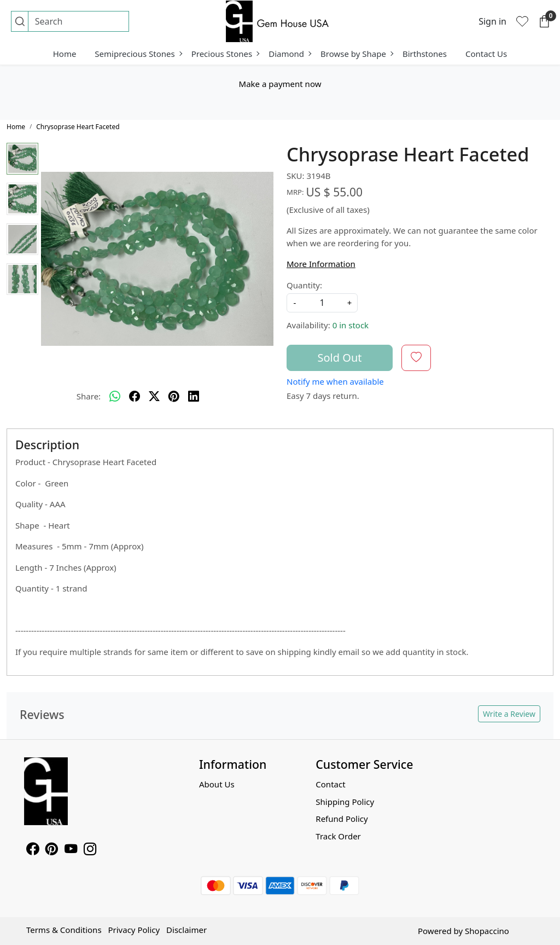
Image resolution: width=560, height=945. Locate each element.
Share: (89, 396)
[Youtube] (71, 850)
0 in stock (351, 325)
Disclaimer (186, 930)
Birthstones (425, 54)
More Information (321, 264)
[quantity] (322, 303)
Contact (330, 784)
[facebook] (135, 397)
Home (65, 54)
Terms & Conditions (64, 930)
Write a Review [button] (509, 714)
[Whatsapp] (115, 397)
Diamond (290, 54)
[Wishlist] (522, 21)
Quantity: (304, 285)
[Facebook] (33, 850)
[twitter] (154, 397)
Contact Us (486, 54)
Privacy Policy (134, 930)
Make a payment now (280, 84)
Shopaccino (487, 931)
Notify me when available (335, 381)
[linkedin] (194, 397)
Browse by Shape (357, 54)
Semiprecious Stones (138, 54)
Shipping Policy (345, 802)
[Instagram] (90, 850)
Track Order (338, 836)
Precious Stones (225, 54)
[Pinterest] (52, 850)
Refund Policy (342, 819)
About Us (217, 784)
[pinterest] (174, 397)
